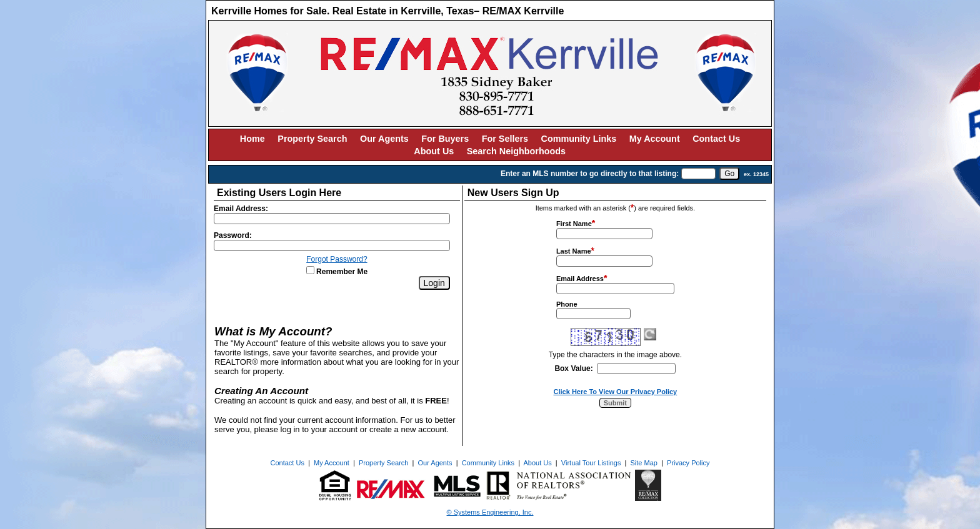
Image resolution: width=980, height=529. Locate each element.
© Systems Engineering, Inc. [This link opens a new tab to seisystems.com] (490, 512)
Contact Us (716, 139)
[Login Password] (332, 245)
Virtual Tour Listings (591, 463)
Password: (233, 235)
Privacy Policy (688, 463)
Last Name (574, 251)
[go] (729, 174)
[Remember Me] (310, 270)
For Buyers (445, 139)
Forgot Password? (337, 259)
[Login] (434, 283)
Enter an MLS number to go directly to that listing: (590, 174)
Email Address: (241, 209)
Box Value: (573, 368)
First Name (574, 224)
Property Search (312, 139)
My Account (655, 139)
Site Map (644, 463)
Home (252, 139)
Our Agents (384, 139)
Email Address (580, 279)
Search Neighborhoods (516, 151)
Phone (567, 304)
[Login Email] (332, 219)
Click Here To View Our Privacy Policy (616, 392)
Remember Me (337, 272)
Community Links (579, 139)
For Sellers (505, 139)
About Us (434, 151)
